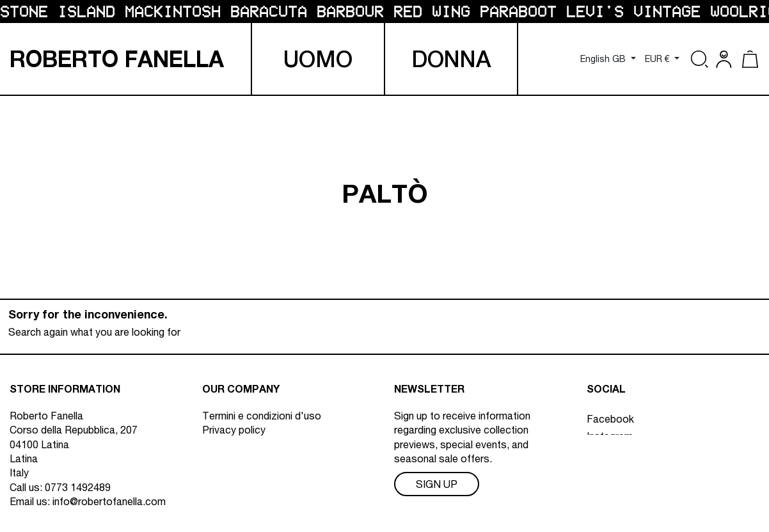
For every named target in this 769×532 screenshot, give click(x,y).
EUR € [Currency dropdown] (659, 59)
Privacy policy (234, 430)
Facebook (610, 416)
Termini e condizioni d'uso (262, 416)
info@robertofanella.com (109, 501)
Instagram (610, 433)
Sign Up (437, 484)
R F (117, 59)
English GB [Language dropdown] (604, 59)
